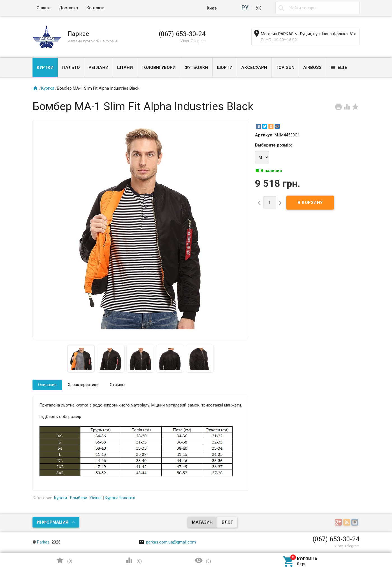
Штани (125, 68)
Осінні (96, 498)
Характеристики (83, 385)
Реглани (98, 68)
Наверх (339, 542)
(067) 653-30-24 (182, 34)
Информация (53, 522)
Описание (47, 385)
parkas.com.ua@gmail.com (167, 542)
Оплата (44, 8)
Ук (258, 8)
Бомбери (79, 498)
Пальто (71, 68)
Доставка (68, 8)
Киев (213, 8)
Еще (339, 68)
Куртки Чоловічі (120, 498)
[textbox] (317, 8)
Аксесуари (254, 68)
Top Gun (285, 68)
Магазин (202, 522)
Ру (246, 8)
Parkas (43, 542)
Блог (227, 522)
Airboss (312, 68)
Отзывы (118, 385)
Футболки (196, 68)
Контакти (95, 8)
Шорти (225, 68)
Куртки (45, 68)
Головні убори (159, 68)
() (64, 560)
